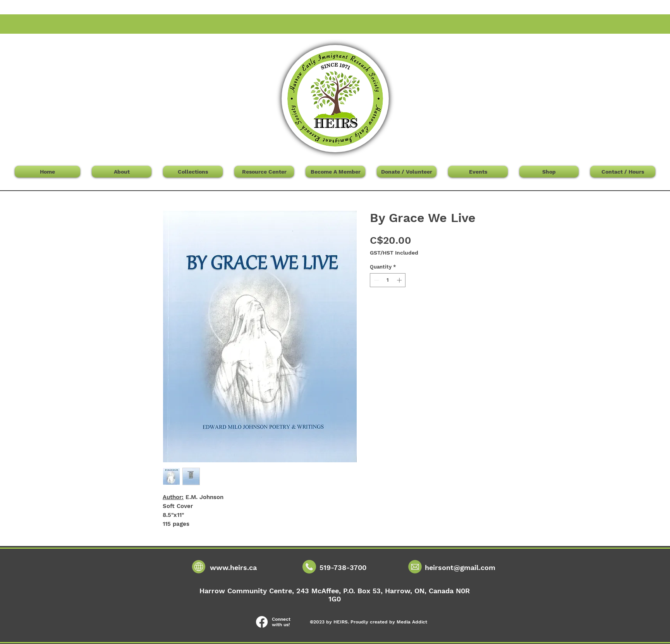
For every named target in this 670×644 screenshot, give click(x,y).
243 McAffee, (320, 591)
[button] (532, 47)
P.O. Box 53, (364, 591)
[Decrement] (376, 280)
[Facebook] (262, 622)
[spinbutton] (388, 280)
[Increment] (400, 280)
